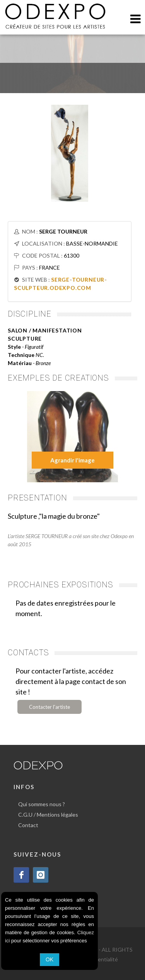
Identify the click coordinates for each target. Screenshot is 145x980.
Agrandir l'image (72, 460)
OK (49, 959)
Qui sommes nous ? (42, 804)
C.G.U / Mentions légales (48, 815)
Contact (28, 825)
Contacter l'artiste (49, 707)
